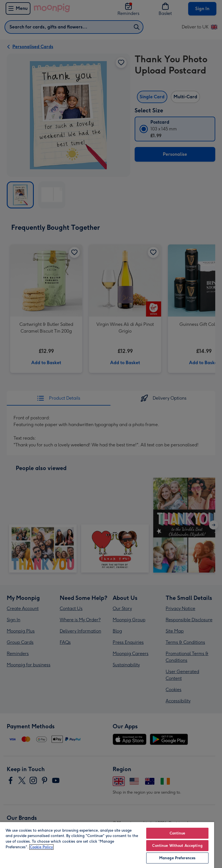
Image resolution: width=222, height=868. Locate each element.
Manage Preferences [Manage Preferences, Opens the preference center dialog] (177, 858)
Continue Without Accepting (177, 846)
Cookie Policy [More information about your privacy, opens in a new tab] (41, 847)
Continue (177, 833)
